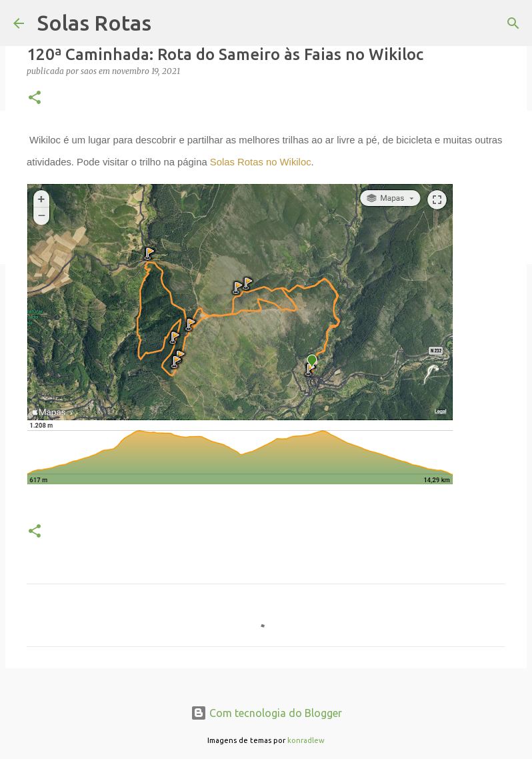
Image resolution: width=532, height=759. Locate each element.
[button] (35, 98)
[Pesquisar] (513, 23)
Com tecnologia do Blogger (266, 713)
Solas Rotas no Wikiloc (261, 162)
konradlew (306, 740)
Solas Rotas (94, 23)
